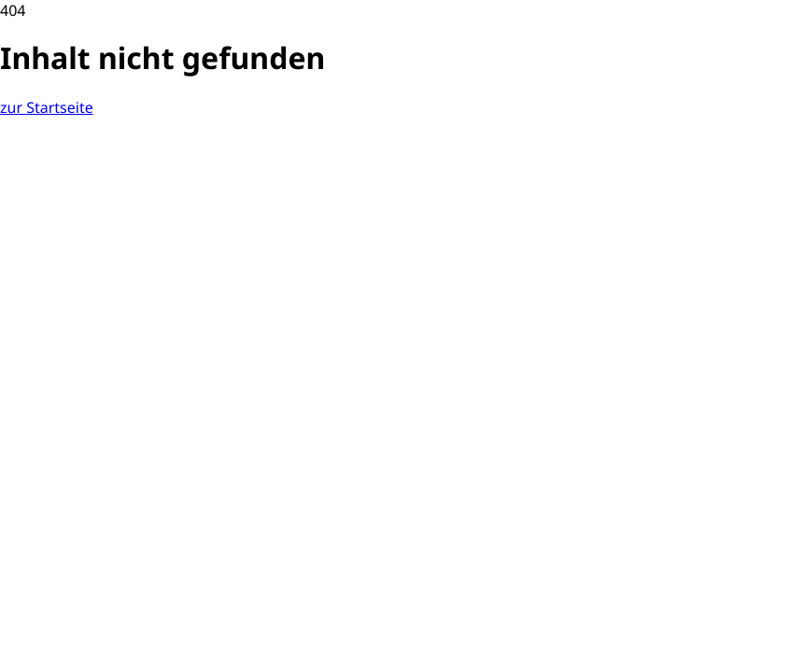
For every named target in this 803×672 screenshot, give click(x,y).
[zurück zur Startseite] (47, 107)
